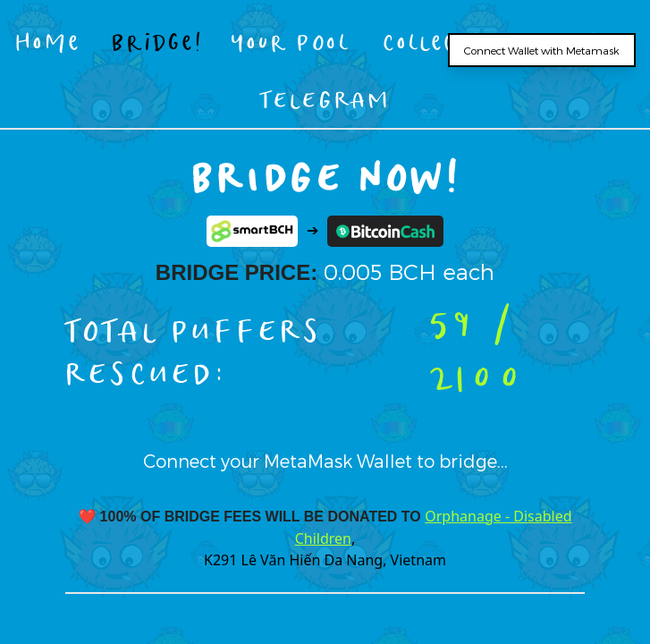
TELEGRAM (325, 99)
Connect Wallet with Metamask (542, 50)
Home (48, 42)
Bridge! (157, 42)
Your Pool (291, 42)
